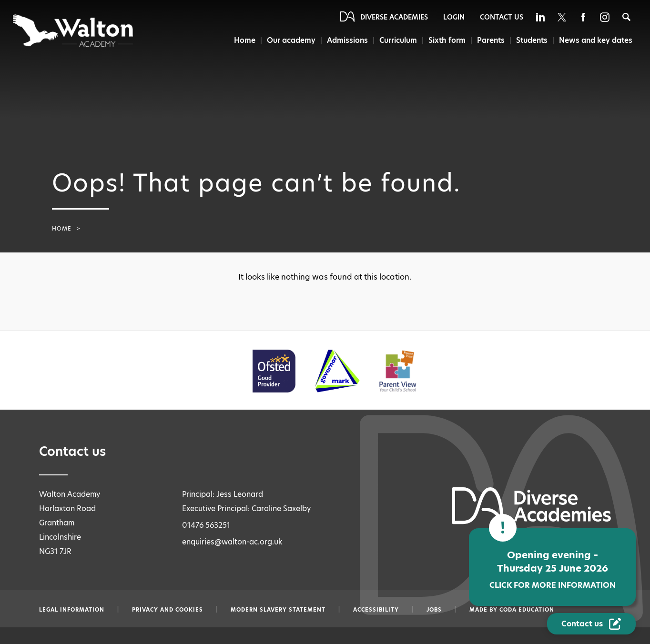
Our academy (290, 40)
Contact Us (502, 17)
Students (531, 40)
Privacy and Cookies (168, 610)
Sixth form (446, 40)
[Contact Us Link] (591, 624)
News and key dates (596, 40)
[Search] (626, 17)
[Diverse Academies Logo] (74, 30)
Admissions (346, 40)
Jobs (434, 610)
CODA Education (527, 610)
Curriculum (398, 40)
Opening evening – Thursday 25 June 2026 (552, 569)
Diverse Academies (394, 17)
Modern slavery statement (278, 610)
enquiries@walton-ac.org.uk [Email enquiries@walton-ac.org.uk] (232, 542)
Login (454, 17)
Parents (490, 40)
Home (243, 40)
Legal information (72, 610)
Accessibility (376, 610)
